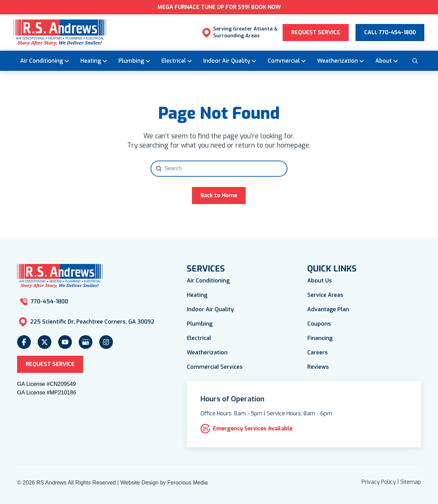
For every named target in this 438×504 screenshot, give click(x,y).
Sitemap (411, 482)
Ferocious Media (188, 483)
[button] (415, 61)
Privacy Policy (379, 482)
